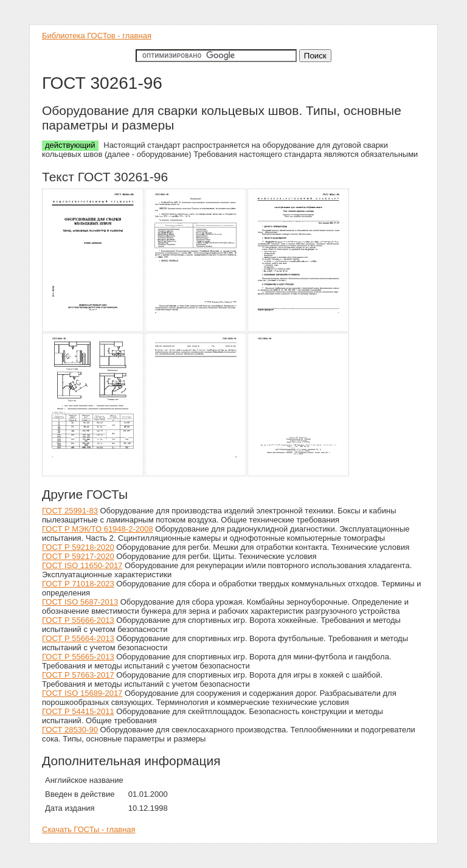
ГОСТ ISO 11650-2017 (82, 565)
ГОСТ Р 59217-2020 (78, 556)
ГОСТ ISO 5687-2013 (80, 602)
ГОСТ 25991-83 (70, 511)
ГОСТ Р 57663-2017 (78, 675)
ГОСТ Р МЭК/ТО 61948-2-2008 (98, 529)
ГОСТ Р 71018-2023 (78, 584)
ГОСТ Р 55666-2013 (78, 620)
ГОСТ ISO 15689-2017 (82, 693)
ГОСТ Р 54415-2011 (78, 711)
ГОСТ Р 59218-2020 (78, 547)
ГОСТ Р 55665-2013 (78, 657)
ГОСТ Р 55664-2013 (78, 638)
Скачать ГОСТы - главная (89, 829)
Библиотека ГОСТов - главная (97, 36)
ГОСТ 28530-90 (70, 730)
